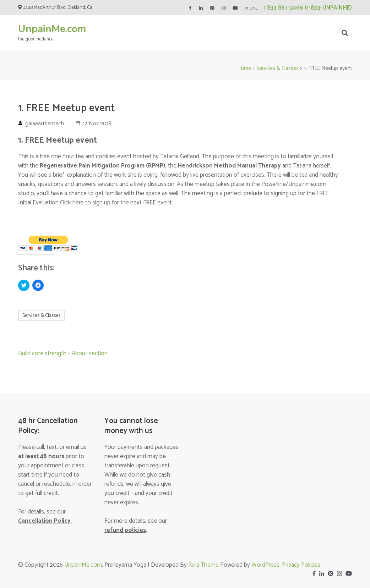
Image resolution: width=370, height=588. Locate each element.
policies (125, 530)
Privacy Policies (301, 565)
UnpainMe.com (52, 29)
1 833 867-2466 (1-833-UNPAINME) (308, 8)
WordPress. (267, 565)
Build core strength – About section (63, 353)
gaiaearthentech (45, 124)
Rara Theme (203, 565)
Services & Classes (41, 316)
